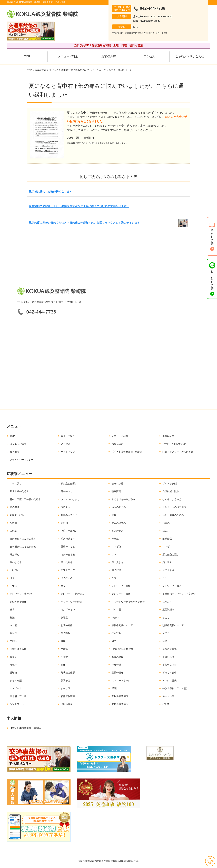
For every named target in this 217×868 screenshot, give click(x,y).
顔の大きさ (117, 562)
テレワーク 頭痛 (121, 586)
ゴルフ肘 (116, 610)
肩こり (115, 641)
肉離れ (13, 641)
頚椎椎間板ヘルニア (173, 625)
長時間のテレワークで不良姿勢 (179, 594)
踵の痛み (65, 633)
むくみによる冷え (172, 499)
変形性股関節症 (120, 704)
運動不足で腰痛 (18, 602)
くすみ (13, 586)
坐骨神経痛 (168, 657)
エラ (63, 586)
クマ (114, 554)
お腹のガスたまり (70, 515)
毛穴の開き (117, 531)
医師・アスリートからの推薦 (178, 452)
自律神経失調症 (18, 649)
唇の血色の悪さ (171, 554)
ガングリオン (68, 610)
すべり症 (65, 688)
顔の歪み (167, 562)
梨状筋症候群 (68, 673)
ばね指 (166, 704)
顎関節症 (65, 681)
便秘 (114, 515)
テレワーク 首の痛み (73, 594)
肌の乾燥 (116, 570)
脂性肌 (13, 523)
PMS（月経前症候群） (124, 649)
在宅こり (167, 602)
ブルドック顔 (170, 484)
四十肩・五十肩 (18, 696)
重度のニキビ (68, 547)
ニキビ (166, 547)
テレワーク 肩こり (173, 586)
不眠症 (64, 657)
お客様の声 (109, 56)
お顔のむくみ (119, 507)
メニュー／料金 (68, 56)
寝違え (13, 657)
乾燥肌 (115, 539)
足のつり (167, 633)
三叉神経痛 (168, 610)
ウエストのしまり (70, 499)
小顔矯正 (15, 570)
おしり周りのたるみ (173, 515)
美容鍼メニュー (171, 436)
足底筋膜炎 (67, 704)
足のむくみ (67, 578)
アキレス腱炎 (170, 681)
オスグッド (16, 688)
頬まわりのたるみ (19, 491)
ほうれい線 (117, 484)
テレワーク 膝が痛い (22, 594)
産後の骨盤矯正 (171, 649)
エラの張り (16, 484)
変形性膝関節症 (120, 696)
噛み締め (15, 554)
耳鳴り (13, 665)
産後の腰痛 (117, 673)
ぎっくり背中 (170, 673)
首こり (166, 618)
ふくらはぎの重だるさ (123, 499)
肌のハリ (167, 531)
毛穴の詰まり (68, 539)
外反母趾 (116, 665)
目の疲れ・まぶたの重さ (23, 539)
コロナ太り (67, 507)
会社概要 (15, 452)
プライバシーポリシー (22, 460)
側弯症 (64, 618)
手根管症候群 (170, 665)
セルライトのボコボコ (174, 507)
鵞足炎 (13, 633)
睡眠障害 (116, 491)
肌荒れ (166, 523)
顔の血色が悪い (69, 484)
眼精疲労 (167, 539)
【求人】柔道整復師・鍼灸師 (127, 452)
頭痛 (63, 665)
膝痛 (165, 641)
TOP (27, 56)
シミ (165, 578)
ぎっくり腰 (16, 681)
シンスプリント (18, 704)
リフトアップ (68, 570)
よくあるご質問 (18, 444)
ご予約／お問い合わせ (190, 56)
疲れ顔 (13, 531)
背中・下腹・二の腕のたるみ (25, 499)
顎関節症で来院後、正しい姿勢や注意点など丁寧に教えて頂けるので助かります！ (79, 206)
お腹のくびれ (17, 515)
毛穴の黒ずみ (119, 523)
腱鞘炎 (13, 673)
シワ (114, 578)
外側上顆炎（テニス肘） (175, 688)
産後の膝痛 (117, 657)
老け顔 (64, 523)
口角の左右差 (68, 554)
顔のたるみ (67, 562)
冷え (12, 578)
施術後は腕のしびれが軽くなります (51, 192)
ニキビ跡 (116, 547)
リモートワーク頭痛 (71, 602)
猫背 (12, 610)
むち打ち (116, 633)
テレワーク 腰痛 (121, 594)
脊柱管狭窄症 (68, 696)
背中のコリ (67, 491)
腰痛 (63, 641)
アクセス (149, 56)
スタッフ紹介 (68, 436)
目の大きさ (168, 570)
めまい (115, 618)
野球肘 (115, 688)
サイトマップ (68, 452)
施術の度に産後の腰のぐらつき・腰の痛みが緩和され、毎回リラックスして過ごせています (84, 223)
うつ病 (13, 625)
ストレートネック (121, 681)
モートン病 (168, 696)
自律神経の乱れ (171, 491)
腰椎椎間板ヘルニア (122, 625)
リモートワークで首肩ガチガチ (128, 602)
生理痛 (64, 649)
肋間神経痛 (67, 625)
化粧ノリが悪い (69, 531)
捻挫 (12, 618)
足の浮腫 (15, 507)
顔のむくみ (16, 562)
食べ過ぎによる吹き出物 (23, 547)
